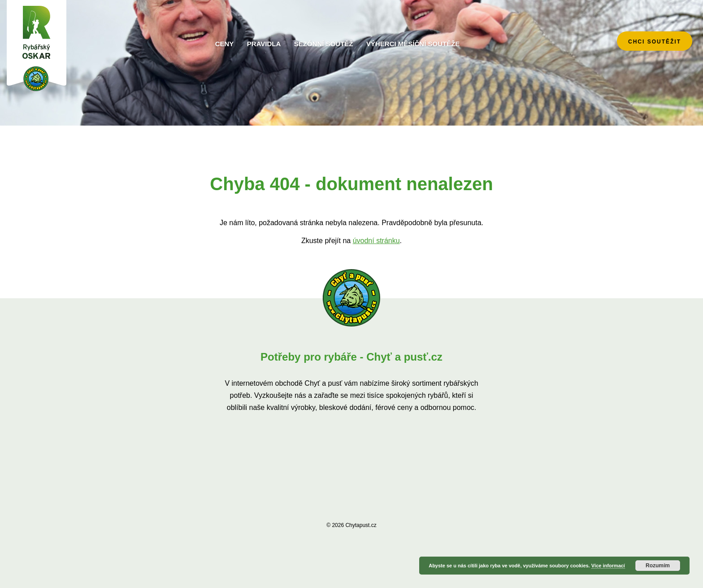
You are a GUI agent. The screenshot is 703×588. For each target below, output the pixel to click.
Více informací (608, 566)
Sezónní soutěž (324, 44)
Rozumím (658, 566)
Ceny (225, 44)
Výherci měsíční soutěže (413, 44)
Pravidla (264, 44)
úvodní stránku (376, 241)
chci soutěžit (655, 42)
